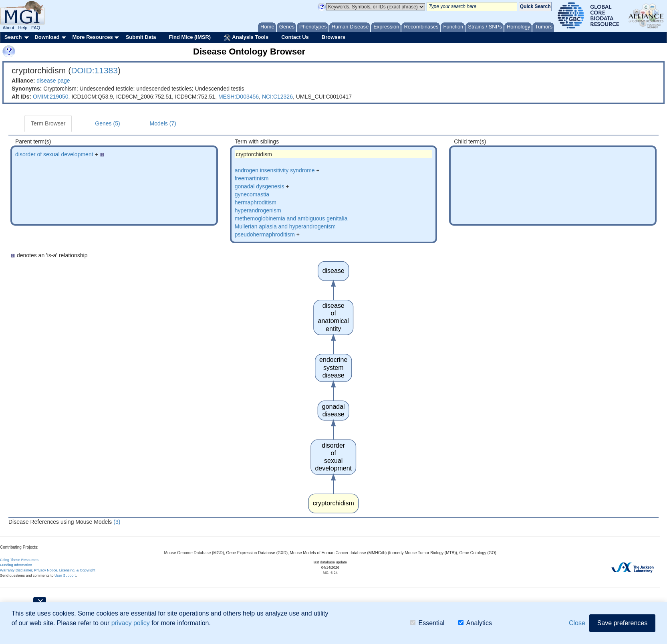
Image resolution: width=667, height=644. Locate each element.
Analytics (475, 623)
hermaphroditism (256, 202)
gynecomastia (252, 194)
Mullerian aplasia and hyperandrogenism (285, 226)
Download (47, 37)
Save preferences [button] (622, 623)
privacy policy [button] (131, 623)
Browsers (333, 37)
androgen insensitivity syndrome (275, 170)
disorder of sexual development (54, 154)
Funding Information (16, 565)
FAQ (36, 28)
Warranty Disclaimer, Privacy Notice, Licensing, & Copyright (48, 570)
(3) (117, 522)
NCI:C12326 (277, 97)
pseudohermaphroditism (265, 234)
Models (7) (163, 123)
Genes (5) (107, 123)
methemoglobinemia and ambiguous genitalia (291, 218)
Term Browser (48, 123)
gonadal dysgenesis (260, 186)
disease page (53, 81)
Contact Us (295, 37)
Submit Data (141, 37)
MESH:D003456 (239, 97)
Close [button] (577, 623)
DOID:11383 (94, 70)
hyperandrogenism (258, 210)
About (9, 28)
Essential (427, 623)
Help (23, 28)
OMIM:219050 (51, 97)
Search (13, 37)
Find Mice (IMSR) (190, 37)
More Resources (92, 37)
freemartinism (252, 178)
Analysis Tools (246, 38)
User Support (65, 575)
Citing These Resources (19, 560)
